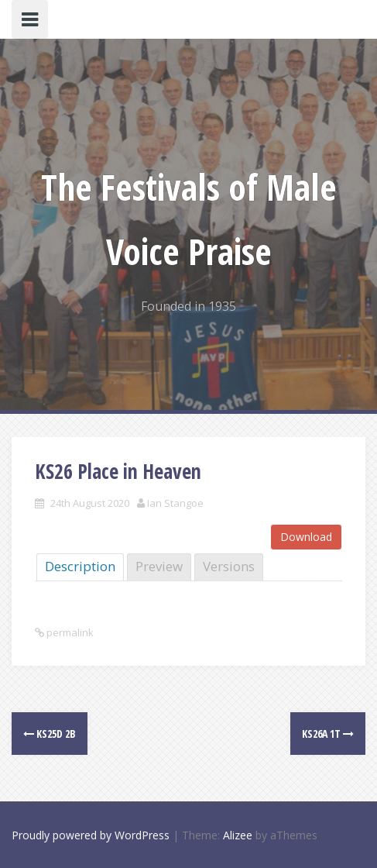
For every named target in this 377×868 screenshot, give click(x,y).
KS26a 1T (328, 734)
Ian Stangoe (175, 503)
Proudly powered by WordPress (91, 835)
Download (306, 537)
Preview (159, 566)
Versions (229, 566)
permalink (69, 632)
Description (80, 566)
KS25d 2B (50, 734)
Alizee (238, 835)
